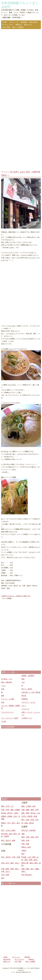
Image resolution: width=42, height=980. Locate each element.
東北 (23, 854)
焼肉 (3, 696)
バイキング (25, 709)
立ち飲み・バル (7, 679)
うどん (3, 686)
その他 (3, 721)
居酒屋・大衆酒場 (28, 676)
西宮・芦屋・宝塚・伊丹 (30, 837)
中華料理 (25, 699)
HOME (5, 22)
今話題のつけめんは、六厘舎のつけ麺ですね (16, 596)
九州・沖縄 (5, 875)
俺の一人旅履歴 (18, 27)
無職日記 (19, 25)
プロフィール (14, 22)
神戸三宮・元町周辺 (28, 830)
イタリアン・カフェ (28, 702)
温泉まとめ (28, 25)
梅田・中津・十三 (7, 806)
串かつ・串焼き (27, 689)
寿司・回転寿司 (7, 682)
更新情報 (24, 22)
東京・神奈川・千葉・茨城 (11, 857)
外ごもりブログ (8, 25)
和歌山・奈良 (26, 847)
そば (23, 682)
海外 (3, 878)
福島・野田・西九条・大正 (31, 813)
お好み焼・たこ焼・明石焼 (31, 692)
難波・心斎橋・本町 (28, 806)
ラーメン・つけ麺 (7, 699)
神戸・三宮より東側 (8, 830)
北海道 (24, 850)
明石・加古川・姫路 (8, 840)
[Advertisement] (21, 100)
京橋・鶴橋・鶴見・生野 (30, 810)
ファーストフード (7, 712)
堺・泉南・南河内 (28, 823)
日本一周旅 (6, 27)
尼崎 (23, 834)
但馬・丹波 (25, 840)
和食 (23, 679)
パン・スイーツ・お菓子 (10, 718)
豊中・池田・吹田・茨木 (30, 820)
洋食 (3, 702)
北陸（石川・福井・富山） (11, 863)
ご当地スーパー (27, 718)
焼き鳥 (24, 696)
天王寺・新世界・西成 (29, 816)
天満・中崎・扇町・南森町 (11, 810)
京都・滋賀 (25, 844)
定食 (3, 689)
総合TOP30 (33, 22)
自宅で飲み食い (27, 875)
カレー (24, 706)
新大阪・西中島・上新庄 (10, 813)
